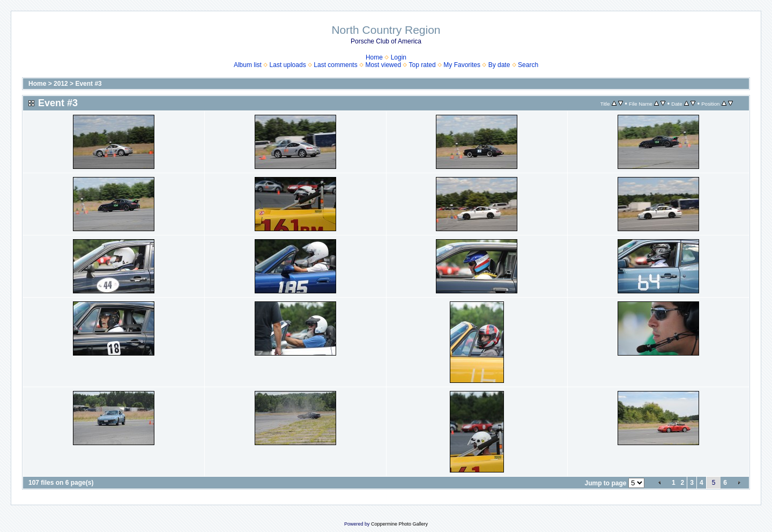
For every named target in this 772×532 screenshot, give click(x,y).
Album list (248, 65)
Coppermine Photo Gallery (399, 524)
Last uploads (288, 65)
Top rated (422, 65)
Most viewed (383, 65)
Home (374, 57)
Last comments (335, 65)
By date (499, 65)
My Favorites (462, 65)
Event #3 (88, 84)
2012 (61, 84)
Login (399, 57)
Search (528, 65)
